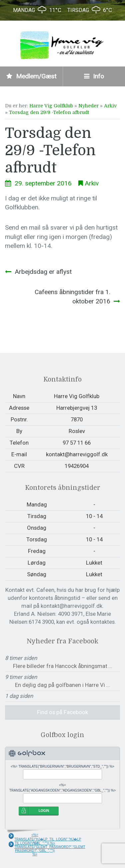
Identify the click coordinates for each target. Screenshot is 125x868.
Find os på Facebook (62, 712)
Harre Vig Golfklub (51, 106)
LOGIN (44, 811)
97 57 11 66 (77, 443)
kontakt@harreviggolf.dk (77, 454)
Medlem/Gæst (31, 76)
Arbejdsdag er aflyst (43, 272)
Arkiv (110, 106)
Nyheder (88, 106)
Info (94, 76)
